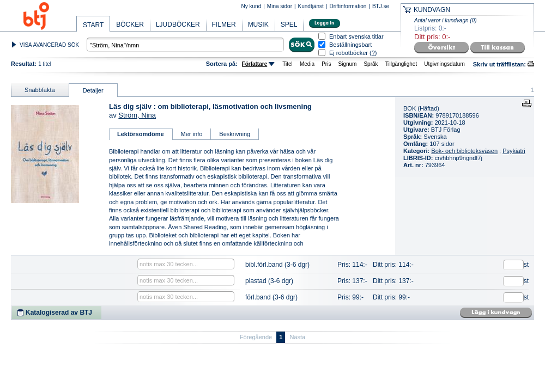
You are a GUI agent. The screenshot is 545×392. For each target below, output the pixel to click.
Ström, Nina (137, 115)
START (93, 25)
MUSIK (258, 24)
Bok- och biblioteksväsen (464, 151)
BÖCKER (130, 24)
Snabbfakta (40, 90)
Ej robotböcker (349, 53)
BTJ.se (381, 6)
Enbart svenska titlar (356, 37)
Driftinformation (348, 6)
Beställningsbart (350, 45)
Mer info (192, 134)
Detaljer (93, 90)
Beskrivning (235, 134)
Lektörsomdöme (141, 134)
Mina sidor (280, 6)
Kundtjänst (311, 6)
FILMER (224, 24)
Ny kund (252, 6)
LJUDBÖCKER (178, 24)
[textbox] (185, 45)
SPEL (289, 24)
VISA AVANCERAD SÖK (49, 45)
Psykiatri (514, 151)
